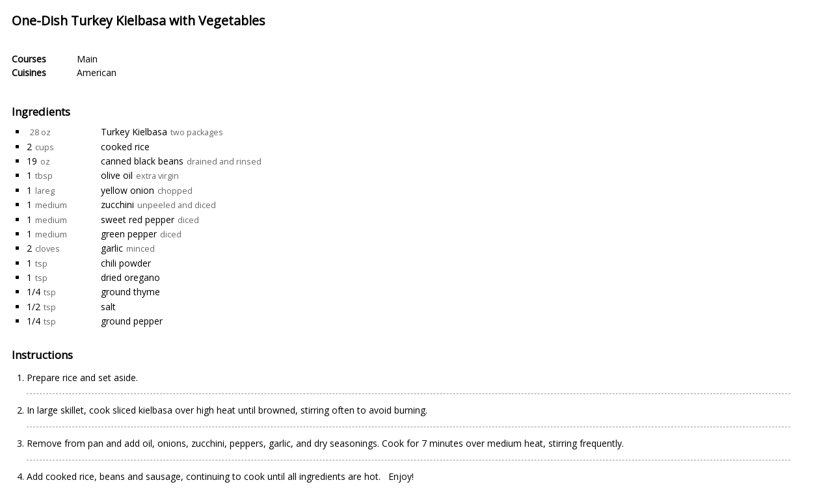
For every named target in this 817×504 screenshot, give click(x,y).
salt (108, 307)
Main (87, 59)
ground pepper (132, 321)
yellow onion (127, 190)
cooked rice (125, 147)
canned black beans (142, 161)
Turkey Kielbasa (134, 132)
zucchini (117, 205)
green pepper (129, 234)
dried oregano (130, 277)
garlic (112, 248)
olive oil (117, 175)
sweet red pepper (138, 219)
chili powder (126, 263)
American (97, 73)
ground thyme (130, 292)
